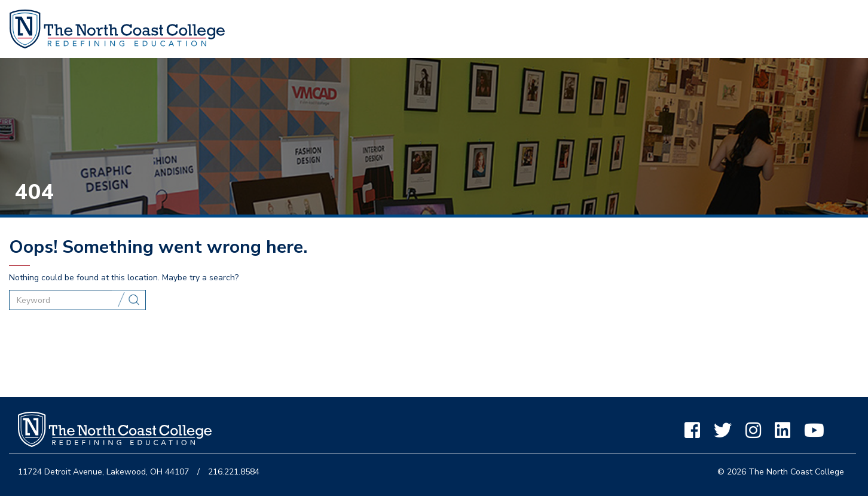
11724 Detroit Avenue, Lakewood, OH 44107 (103, 472)
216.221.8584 (234, 472)
